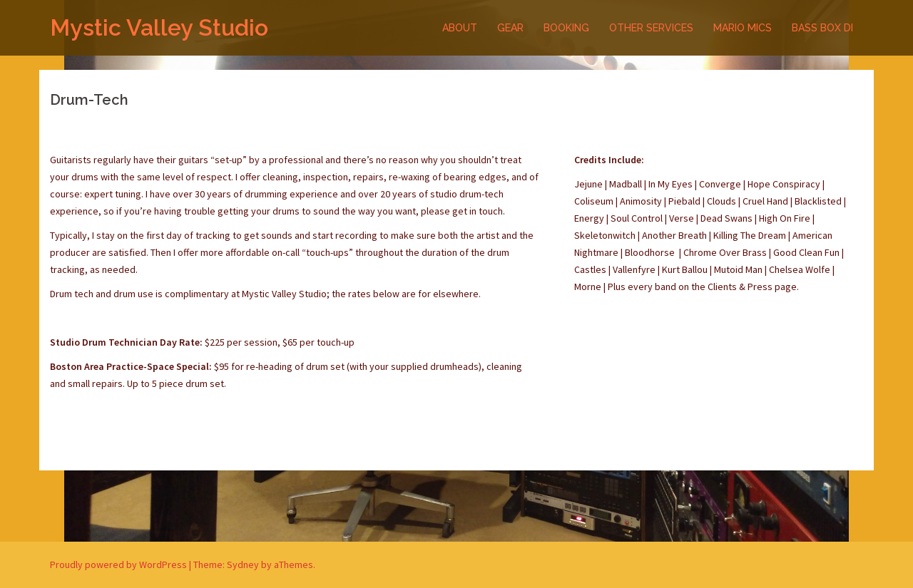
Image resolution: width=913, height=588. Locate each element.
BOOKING (566, 28)
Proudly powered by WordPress (118, 564)
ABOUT (460, 28)
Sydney (243, 564)
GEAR (510, 28)
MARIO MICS (743, 28)
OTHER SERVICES (651, 28)
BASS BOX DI (822, 28)
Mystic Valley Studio (159, 27)
